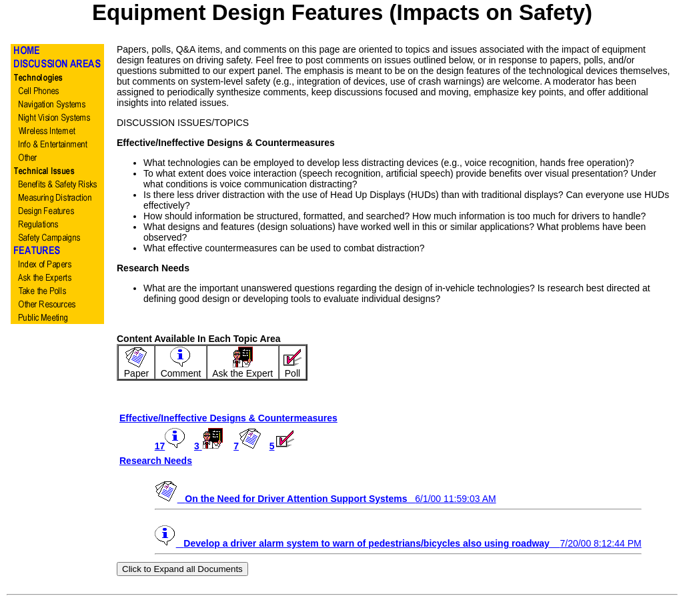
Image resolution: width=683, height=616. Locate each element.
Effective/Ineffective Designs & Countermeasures (228, 418)
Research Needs (156, 461)
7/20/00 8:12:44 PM (398, 543)
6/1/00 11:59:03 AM (325, 499)
